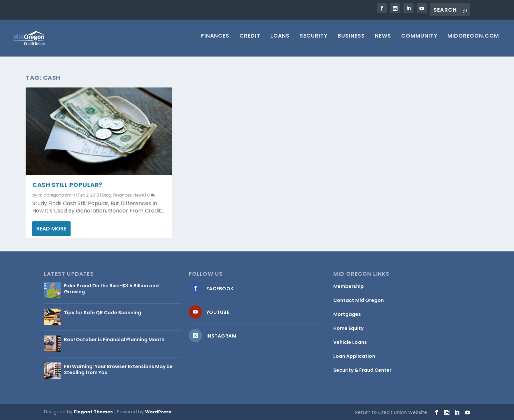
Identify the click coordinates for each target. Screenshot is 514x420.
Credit (250, 41)
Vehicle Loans (350, 343)
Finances (215, 41)
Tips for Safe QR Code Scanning (103, 313)
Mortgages (347, 315)
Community (419, 41)
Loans (280, 41)
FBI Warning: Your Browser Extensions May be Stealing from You (118, 370)
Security (314, 41)
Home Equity (348, 329)
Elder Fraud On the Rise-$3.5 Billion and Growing (111, 289)
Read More (51, 229)
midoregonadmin (57, 195)
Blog (107, 195)
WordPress (158, 412)
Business (351, 41)
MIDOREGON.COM (473, 41)
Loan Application (354, 356)
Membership (349, 287)
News (383, 41)
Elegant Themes (93, 412)
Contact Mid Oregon (359, 301)
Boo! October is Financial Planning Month (114, 340)
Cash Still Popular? (67, 185)
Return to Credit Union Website (391, 413)
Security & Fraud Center (362, 370)
